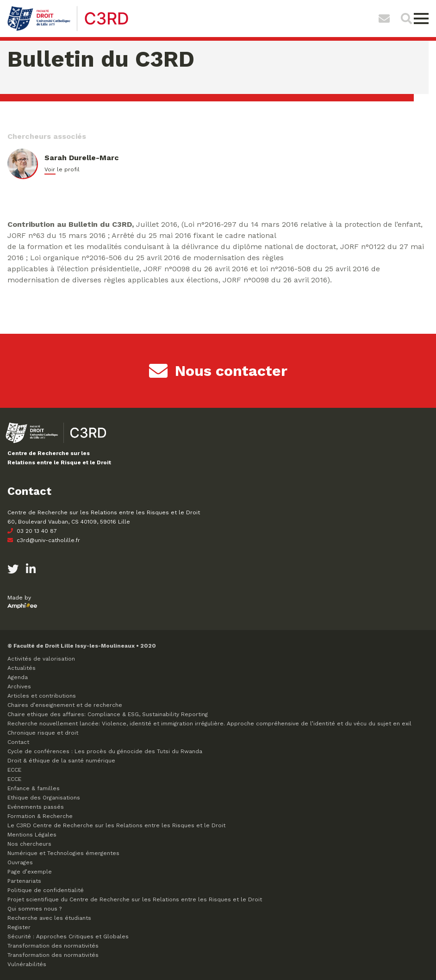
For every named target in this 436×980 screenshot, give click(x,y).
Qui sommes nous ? (34, 909)
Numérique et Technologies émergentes (63, 853)
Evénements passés (36, 807)
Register (19, 927)
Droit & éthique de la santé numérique (61, 761)
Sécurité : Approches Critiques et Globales (68, 936)
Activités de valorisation (41, 659)
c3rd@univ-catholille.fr (44, 540)
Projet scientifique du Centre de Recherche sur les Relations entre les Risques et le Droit (135, 899)
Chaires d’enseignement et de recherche (65, 705)
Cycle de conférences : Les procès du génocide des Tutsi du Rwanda (105, 751)
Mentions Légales (32, 835)
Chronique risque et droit (43, 733)
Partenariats (24, 881)
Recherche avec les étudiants (49, 918)
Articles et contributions (42, 696)
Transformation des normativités (53, 946)
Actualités (22, 668)
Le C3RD (116, 825)
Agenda (18, 677)
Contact (18, 742)
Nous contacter (218, 371)
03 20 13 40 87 (32, 531)
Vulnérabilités (27, 964)
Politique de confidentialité (46, 890)
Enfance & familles (34, 788)
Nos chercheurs (29, 844)
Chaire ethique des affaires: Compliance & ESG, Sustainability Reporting (108, 714)
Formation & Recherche (40, 816)
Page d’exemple (30, 872)
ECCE (14, 770)
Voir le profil (62, 169)
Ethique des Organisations (44, 798)
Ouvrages (20, 862)
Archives (19, 687)
